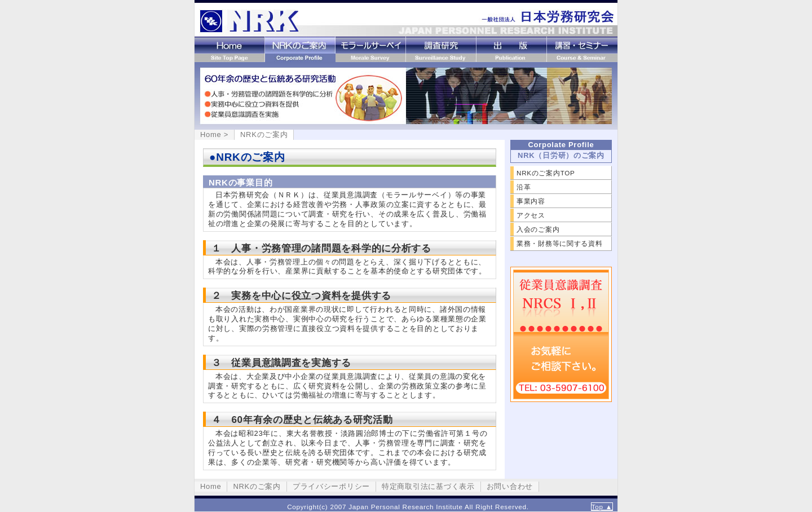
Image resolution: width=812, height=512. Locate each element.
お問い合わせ (510, 486)
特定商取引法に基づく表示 (428, 486)
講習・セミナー (582, 49)
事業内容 (531, 201)
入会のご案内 (538, 229)
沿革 (524, 187)
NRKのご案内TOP (546, 173)
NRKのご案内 (300, 49)
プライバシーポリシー (331, 486)
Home (230, 49)
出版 (512, 49)
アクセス (531, 215)
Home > (214, 134)
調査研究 (441, 49)
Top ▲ (602, 507)
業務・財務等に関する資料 (560, 243)
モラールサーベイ (371, 49)
